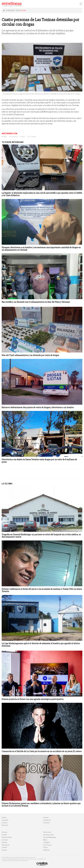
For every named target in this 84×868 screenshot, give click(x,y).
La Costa (5, 840)
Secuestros (14, 137)
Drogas (4, 137)
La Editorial (47, 820)
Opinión (46, 818)
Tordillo (4, 835)
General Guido (7, 837)
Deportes (5, 825)
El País (45, 847)
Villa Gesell (5, 845)
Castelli (4, 847)
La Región (47, 842)
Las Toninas (32, 137)
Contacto (46, 823)
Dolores (4, 832)
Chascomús (47, 832)
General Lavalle (48, 835)
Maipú (45, 840)
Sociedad (23, 10)
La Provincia (47, 845)
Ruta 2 (23, 137)
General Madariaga (50, 837)
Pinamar (4, 842)
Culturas (5, 823)
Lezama (4, 850)
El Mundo (46, 850)
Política (4, 818)
